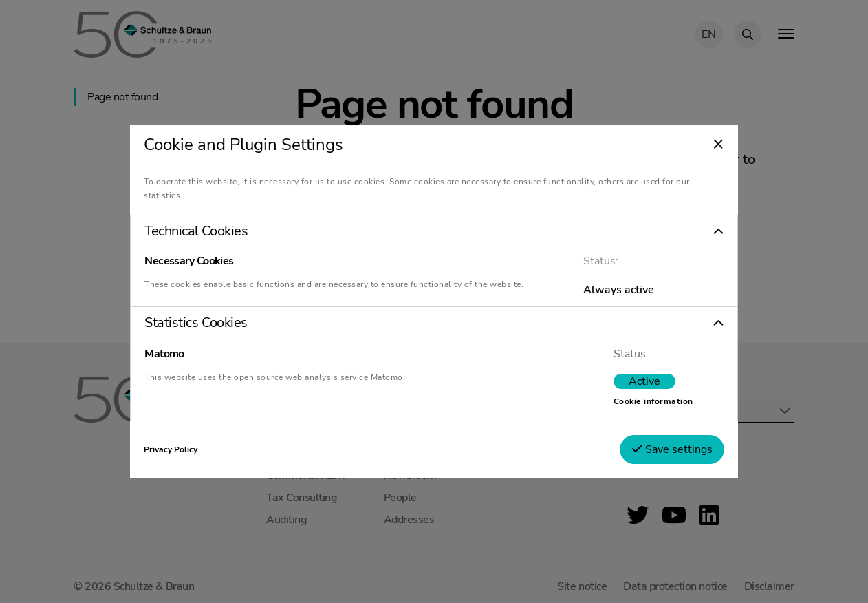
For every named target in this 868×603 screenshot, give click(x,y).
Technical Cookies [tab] (196, 231)
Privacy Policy (171, 449)
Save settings (672, 449)
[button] (434, 231)
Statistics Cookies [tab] (196, 323)
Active (644, 381)
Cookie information (653, 401)
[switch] (644, 381)
